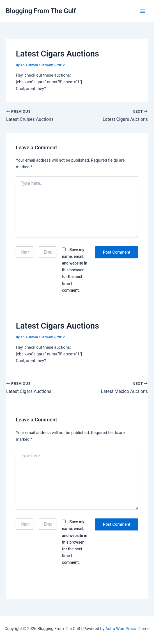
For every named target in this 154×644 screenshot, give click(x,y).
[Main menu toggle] (142, 11)
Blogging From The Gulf (41, 11)
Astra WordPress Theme (127, 629)
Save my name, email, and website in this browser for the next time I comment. (75, 270)
